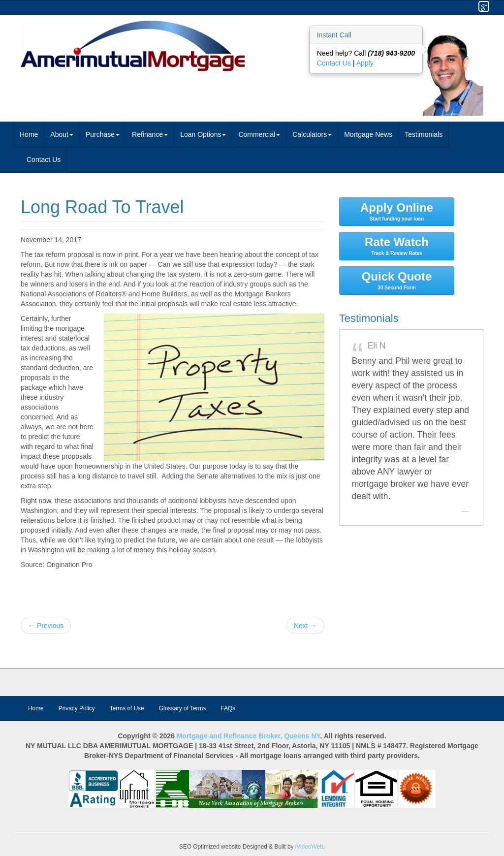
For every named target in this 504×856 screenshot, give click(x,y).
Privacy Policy (77, 708)
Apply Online (397, 211)
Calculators (312, 134)
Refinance (150, 134)
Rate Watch (397, 246)
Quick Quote (397, 280)
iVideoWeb (309, 847)
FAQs (228, 708)
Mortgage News (368, 134)
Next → (305, 626)
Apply (365, 63)
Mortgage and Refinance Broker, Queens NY (249, 736)
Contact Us (335, 63)
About (62, 134)
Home (29, 134)
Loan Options (203, 134)
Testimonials (424, 134)
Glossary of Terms (183, 708)
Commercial (259, 134)
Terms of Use (127, 708)
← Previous (46, 626)
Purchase (103, 134)
